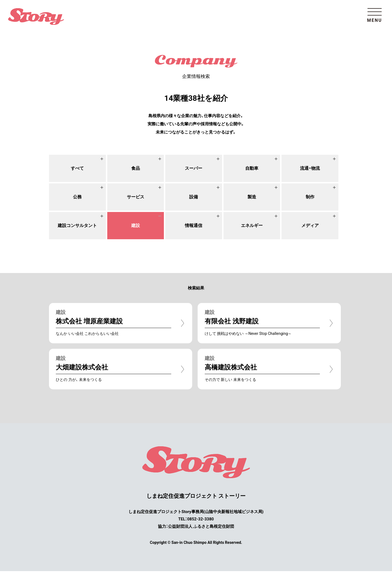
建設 (136, 225)
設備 (194, 197)
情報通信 (194, 225)
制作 (310, 197)
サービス (136, 197)
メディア (310, 225)
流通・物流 (310, 168)
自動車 (252, 168)
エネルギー (252, 225)
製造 (252, 197)
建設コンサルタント (77, 225)
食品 (136, 168)
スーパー (194, 168)
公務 (77, 197)
